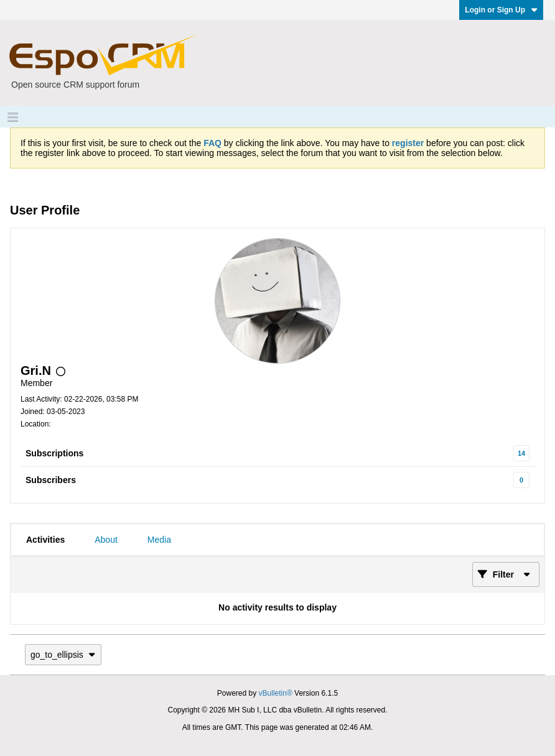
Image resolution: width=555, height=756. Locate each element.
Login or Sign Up (501, 10)
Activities (45, 540)
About (106, 540)
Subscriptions (54, 453)
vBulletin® (276, 693)
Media (159, 540)
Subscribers (51, 480)
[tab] (45, 540)
